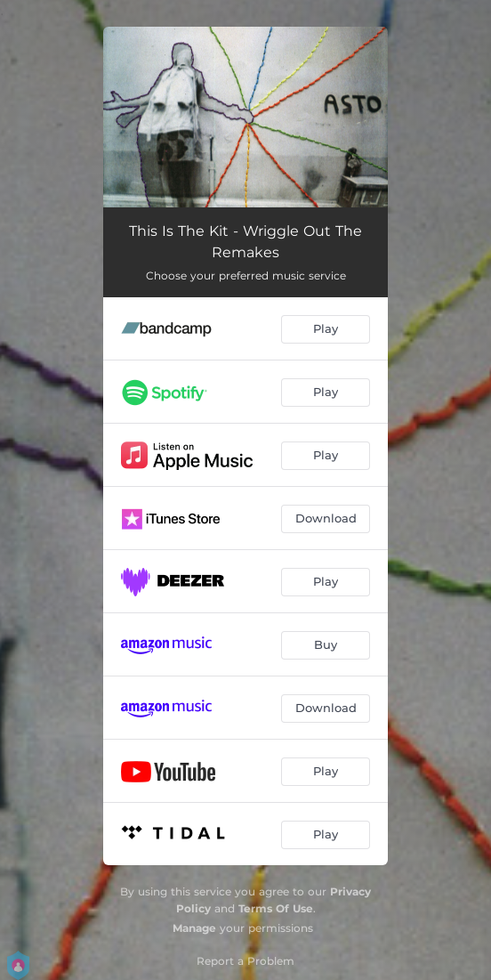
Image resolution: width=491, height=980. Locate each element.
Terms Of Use (276, 908)
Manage (194, 928)
